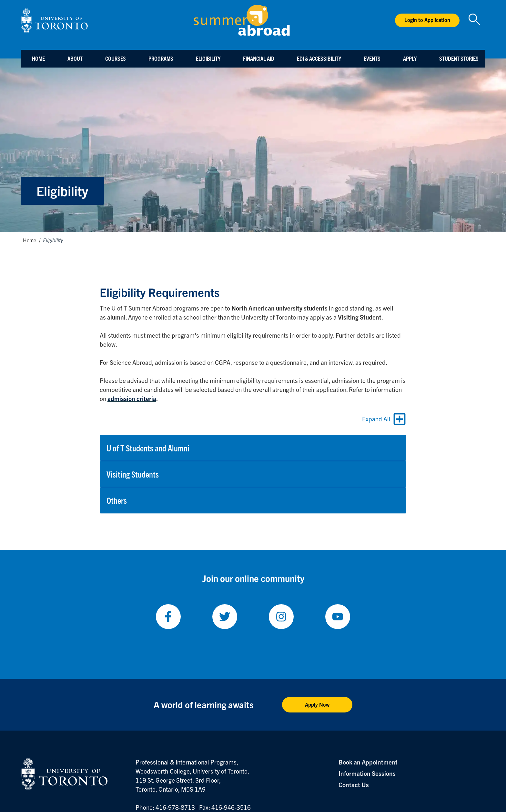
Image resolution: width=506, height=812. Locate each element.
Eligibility (208, 58)
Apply (410, 58)
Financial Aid (259, 58)
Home (38, 58)
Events (372, 58)
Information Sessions (367, 773)
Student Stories (459, 58)
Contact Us (354, 785)
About (75, 58)
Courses (116, 58)
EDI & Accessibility (319, 58)
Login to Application (427, 20)
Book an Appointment (368, 762)
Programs (161, 58)
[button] (253, 448)
